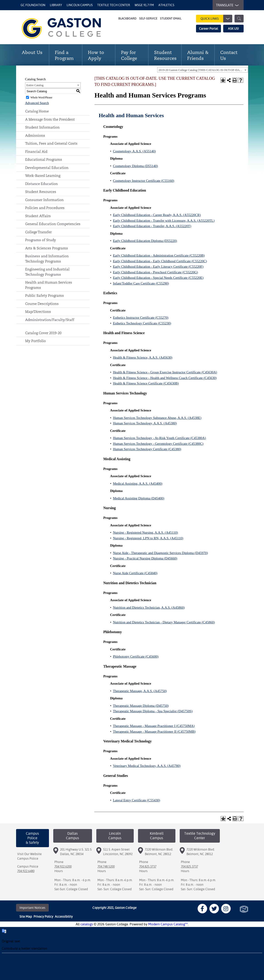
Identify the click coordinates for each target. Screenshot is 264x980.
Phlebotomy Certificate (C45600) (136, 657)
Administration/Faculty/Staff (50, 320)
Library (56, 5)
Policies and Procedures (45, 208)
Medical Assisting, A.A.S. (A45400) (138, 484)
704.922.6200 (63, 866)
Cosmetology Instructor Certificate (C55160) (143, 181)
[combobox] (203, 70)
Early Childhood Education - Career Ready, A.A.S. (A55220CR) (157, 215)
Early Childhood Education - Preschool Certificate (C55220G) (155, 272)
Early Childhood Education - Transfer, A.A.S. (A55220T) (152, 226)
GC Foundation (33, 5)
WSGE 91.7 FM (144, 5)
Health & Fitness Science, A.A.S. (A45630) (143, 357)
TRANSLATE (226, 5)
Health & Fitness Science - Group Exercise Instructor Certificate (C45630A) (165, 372)
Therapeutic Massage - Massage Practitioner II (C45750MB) (154, 732)
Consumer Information (44, 200)
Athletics (166, 5)
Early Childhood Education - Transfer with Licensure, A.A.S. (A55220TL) (164, 221)
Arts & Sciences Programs (47, 248)
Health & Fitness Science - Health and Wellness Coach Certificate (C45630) (165, 378)
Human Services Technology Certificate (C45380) (147, 449)
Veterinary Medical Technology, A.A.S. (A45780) (147, 766)
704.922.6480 (26, 871)
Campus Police (28, 858)
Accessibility (64, 917)
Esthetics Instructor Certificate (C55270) (141, 318)
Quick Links (216, 19)
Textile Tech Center (114, 5)
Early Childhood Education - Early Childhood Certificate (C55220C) (160, 261)
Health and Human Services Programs (49, 285)
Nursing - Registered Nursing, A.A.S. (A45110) (145, 533)
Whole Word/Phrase (41, 97)
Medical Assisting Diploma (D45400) (138, 498)
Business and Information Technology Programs (47, 259)
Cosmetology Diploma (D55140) (135, 166)
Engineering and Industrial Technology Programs (47, 272)
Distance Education (41, 184)
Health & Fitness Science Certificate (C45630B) (146, 383)
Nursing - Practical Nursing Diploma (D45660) (145, 558)
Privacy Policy (43, 917)
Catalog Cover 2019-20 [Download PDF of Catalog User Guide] (43, 333)
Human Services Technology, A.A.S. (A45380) (145, 423)
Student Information (42, 127)
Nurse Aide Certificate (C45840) (135, 573)
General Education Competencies (53, 224)
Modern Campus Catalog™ (168, 924)
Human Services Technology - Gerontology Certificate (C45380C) (158, 444)
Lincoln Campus (80, 5)
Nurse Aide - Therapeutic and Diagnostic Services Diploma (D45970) (160, 553)
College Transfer (38, 232)
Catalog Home (37, 111)
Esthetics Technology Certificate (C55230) (142, 323)
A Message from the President (50, 119)
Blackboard (127, 18)
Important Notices (32, 908)
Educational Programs (44, 159)
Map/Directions (38, 312)
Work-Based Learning (43, 176)
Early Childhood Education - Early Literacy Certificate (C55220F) (158, 267)
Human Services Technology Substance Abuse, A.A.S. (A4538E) (157, 418)
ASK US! (233, 29)
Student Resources (41, 192)
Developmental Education (47, 168)
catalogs (87, 924)
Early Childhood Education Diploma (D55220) (145, 241)
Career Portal (208, 29)
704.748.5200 (106, 866)
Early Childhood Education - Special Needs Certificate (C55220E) (158, 278)
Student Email (171, 18)
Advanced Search (37, 103)
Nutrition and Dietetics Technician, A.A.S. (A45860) (149, 608)
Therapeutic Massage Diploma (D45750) (141, 706)
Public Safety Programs (45, 295)
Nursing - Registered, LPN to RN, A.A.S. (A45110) (148, 538)
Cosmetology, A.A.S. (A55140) (134, 151)
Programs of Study (41, 240)
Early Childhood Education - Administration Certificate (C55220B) (159, 255)
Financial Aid (36, 152)
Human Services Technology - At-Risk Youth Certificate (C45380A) (159, 438)
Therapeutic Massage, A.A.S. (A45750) (140, 691)
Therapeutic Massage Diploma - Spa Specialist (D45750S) (153, 711)
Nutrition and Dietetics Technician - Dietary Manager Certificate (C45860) (164, 622)
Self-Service (148, 18)
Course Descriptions (42, 304)
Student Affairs (38, 216)
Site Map (26, 917)
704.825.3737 (148, 866)
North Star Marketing (244, 909)
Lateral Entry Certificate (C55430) (136, 800)
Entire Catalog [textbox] (35, 85)
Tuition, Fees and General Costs (51, 143)
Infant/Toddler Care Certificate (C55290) (141, 283)
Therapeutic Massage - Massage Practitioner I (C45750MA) (154, 726)
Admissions (35, 135)
